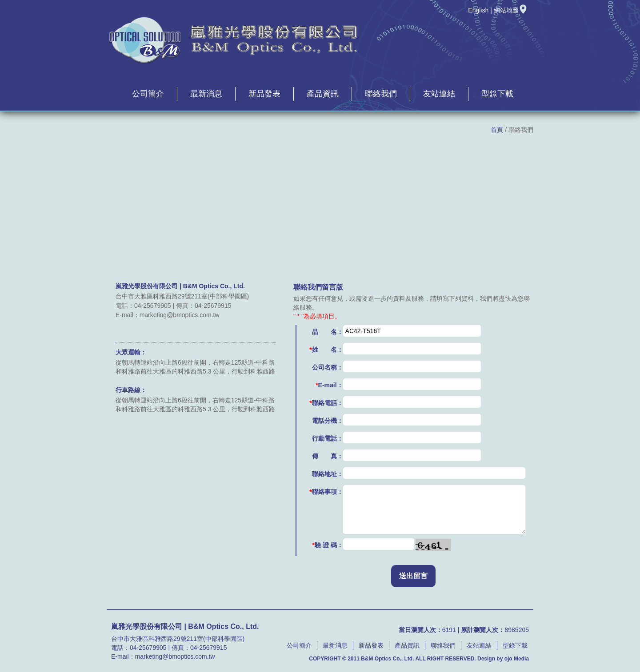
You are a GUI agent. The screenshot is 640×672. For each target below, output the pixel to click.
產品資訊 (323, 94)
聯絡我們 (381, 94)
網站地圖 (511, 10)
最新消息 (206, 94)
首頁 (497, 130)
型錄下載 (497, 94)
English (478, 10)
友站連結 (439, 94)
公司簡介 (148, 94)
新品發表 (264, 94)
